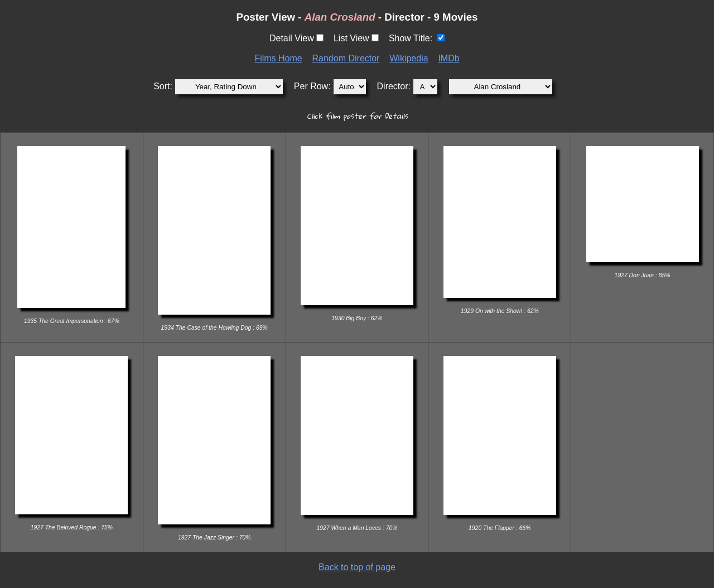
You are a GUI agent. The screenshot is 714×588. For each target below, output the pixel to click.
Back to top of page (357, 567)
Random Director (346, 58)
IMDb (448, 58)
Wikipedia (409, 58)
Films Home (278, 58)
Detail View (292, 38)
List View (351, 38)
